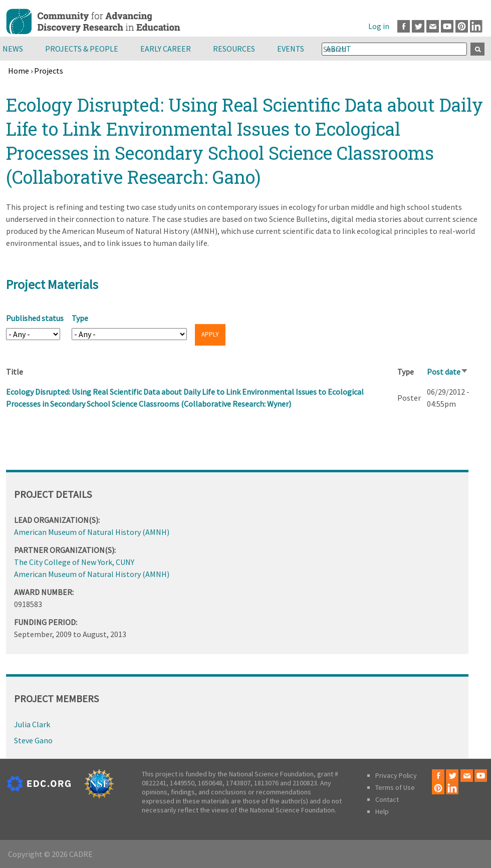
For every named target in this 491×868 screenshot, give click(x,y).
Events (291, 49)
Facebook (404, 26)
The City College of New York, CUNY (74, 562)
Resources (234, 49)
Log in (379, 26)
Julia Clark (32, 724)
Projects (49, 71)
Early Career (166, 49)
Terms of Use (395, 787)
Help (382, 811)
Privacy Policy (396, 775)
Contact (387, 799)
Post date (448, 372)
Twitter (418, 26)
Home (19, 71)
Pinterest (462, 26)
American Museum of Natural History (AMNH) (92, 532)
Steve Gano (33, 740)
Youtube (447, 26)
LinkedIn (476, 26)
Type (80, 318)
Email (433, 26)
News (13, 49)
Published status (35, 318)
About (339, 49)
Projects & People (82, 49)
